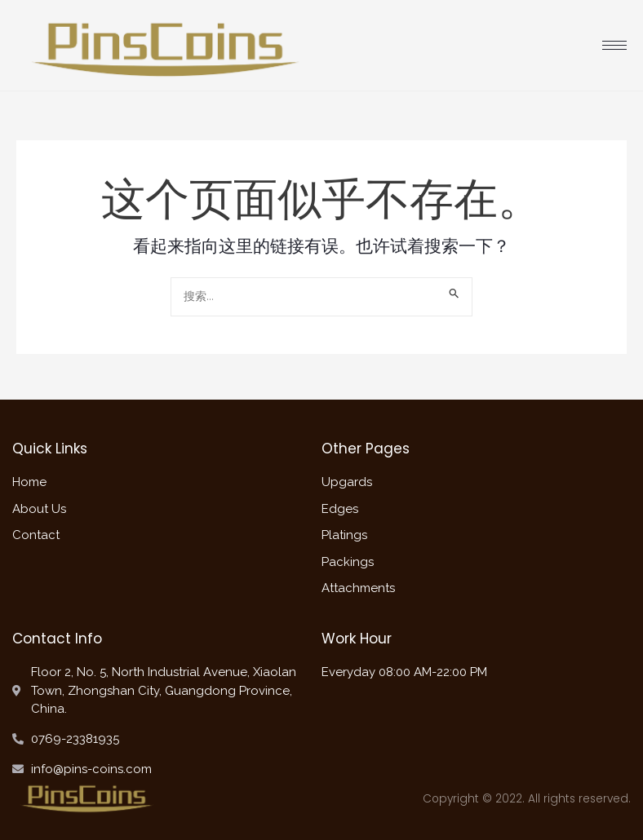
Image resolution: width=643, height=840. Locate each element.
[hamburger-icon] (614, 45)
